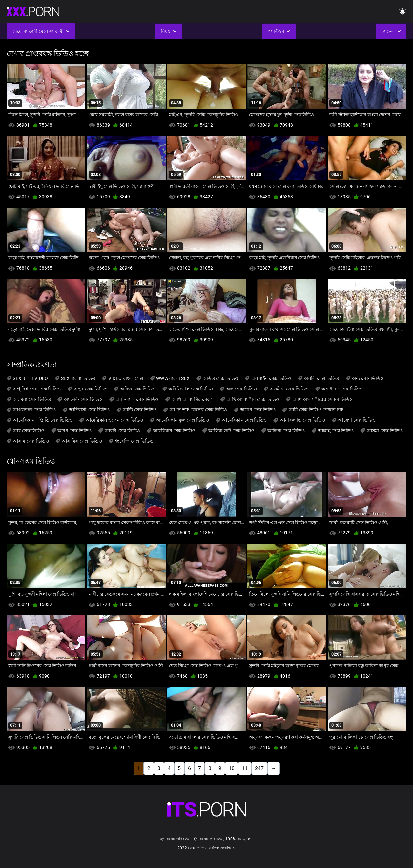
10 (232, 768)
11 (245, 768)
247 (259, 768)
